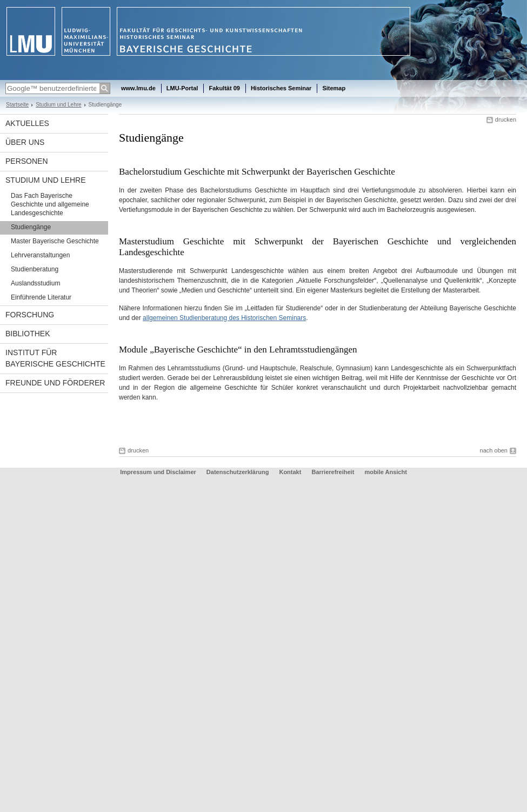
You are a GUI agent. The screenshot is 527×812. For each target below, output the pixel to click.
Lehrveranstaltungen (40, 255)
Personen (27, 161)
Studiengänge (31, 227)
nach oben (494, 450)
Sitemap (334, 88)
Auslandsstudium (35, 283)
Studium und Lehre (58, 105)
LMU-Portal (182, 88)
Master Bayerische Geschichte (55, 241)
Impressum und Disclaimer (158, 472)
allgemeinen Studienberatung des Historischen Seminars (224, 318)
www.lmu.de (138, 88)
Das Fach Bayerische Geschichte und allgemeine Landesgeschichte (50, 204)
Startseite (17, 105)
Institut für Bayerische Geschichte (55, 358)
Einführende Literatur (41, 297)
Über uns (25, 142)
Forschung (30, 315)
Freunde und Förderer (55, 383)
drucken (506, 119)
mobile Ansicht (385, 472)
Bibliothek (28, 334)
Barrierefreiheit (333, 472)
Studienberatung (35, 269)
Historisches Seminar (281, 88)
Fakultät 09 (224, 88)
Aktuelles (27, 123)
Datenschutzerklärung (238, 472)
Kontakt (290, 472)
